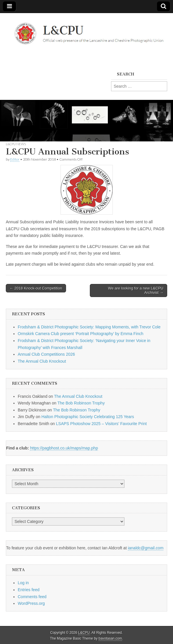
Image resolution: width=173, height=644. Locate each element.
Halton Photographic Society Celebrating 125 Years (88, 417)
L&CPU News (16, 144)
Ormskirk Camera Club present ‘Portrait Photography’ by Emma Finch (81, 334)
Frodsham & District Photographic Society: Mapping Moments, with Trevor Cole (89, 327)
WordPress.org (31, 603)
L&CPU (84, 633)
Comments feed (32, 597)
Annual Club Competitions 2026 (46, 354)
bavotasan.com (110, 638)
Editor (15, 159)
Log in (23, 583)
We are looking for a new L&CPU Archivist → (136, 290)
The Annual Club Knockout (42, 361)
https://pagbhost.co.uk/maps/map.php (64, 448)
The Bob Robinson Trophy (81, 403)
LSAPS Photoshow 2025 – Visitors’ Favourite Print (101, 424)
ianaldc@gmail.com (146, 548)
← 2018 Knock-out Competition (36, 288)
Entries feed (29, 590)
